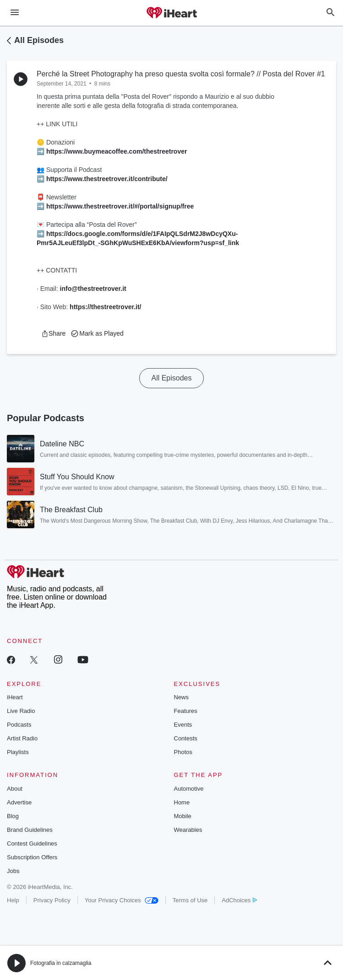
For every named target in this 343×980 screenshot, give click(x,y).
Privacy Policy (52, 900)
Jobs (13, 871)
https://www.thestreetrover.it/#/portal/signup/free (120, 206)
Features (186, 711)
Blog (13, 816)
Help (13, 900)
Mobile (183, 816)
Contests (186, 738)
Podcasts (19, 725)
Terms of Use (190, 900)
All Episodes (39, 40)
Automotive (189, 789)
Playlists (18, 752)
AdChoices (239, 900)
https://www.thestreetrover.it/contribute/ (107, 179)
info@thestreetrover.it (93, 289)
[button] (53, 333)
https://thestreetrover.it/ (105, 307)
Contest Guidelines (32, 843)
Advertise (19, 802)
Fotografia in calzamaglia (61, 963)
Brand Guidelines (30, 830)
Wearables (188, 830)
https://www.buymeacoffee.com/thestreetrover (117, 151)
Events (183, 725)
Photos (183, 752)
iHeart (15, 697)
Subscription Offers (32, 857)
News (182, 697)
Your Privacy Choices (122, 900)
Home (182, 802)
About (15, 789)
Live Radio (21, 711)
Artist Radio (22, 738)
